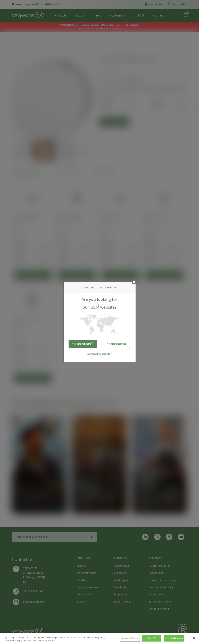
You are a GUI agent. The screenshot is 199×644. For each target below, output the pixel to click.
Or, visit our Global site (98, 354)
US (93, 307)
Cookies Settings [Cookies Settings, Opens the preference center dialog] (130, 638)
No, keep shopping (116, 344)
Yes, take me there (82, 344)
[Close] (194, 638)
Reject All (152, 638)
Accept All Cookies (174, 638)
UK (104, 288)
